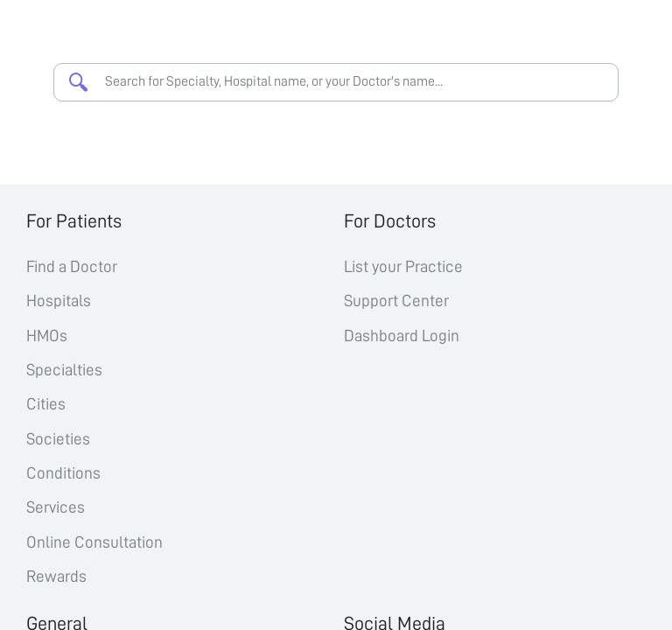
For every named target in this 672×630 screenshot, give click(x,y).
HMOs (47, 336)
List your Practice (403, 266)
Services (56, 507)
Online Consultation (94, 542)
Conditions (63, 473)
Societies (58, 439)
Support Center (396, 301)
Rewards (56, 576)
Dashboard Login (402, 336)
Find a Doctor (72, 266)
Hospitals (59, 301)
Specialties (64, 370)
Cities (46, 404)
